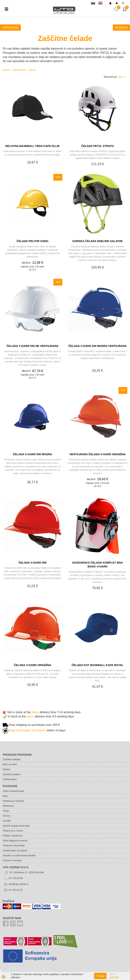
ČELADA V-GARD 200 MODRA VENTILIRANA (98, 346)
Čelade (32, 70)
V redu (100, 976)
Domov (6, 70)
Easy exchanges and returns (28, 730)
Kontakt (7, 821)
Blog (5, 796)
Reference (8, 806)
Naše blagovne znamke (15, 841)
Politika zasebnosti (13, 836)
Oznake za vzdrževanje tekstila (19, 855)
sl (95, 4)
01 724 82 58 (16, 878)
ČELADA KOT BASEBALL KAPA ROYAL (97, 665)
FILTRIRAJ (121, 28)
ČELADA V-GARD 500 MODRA (33, 454)
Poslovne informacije (14, 845)
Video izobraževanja (13, 791)
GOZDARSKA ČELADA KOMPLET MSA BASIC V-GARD (98, 564)
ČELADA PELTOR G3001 (32, 241)
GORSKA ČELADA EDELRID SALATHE (98, 241)
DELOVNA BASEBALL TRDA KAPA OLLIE (32, 146)
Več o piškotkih (114, 976)
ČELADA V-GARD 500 (33, 563)
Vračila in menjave (12, 860)
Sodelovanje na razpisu (15, 850)
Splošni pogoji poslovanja (16, 826)
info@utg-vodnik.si (18, 884)
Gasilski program (12, 774)
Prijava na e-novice (13, 831)
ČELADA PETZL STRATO (97, 146)
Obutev (7, 769)
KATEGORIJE (10, 28)
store (35, 712)
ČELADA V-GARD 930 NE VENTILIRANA (33, 346)
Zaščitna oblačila (12, 759)
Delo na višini (10, 764)
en (102, 4)
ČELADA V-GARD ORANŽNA (33, 665)
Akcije (6, 811)
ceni (122, 77)
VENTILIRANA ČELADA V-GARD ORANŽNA (97, 454)
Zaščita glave (19, 70)
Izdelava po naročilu (13, 801)
